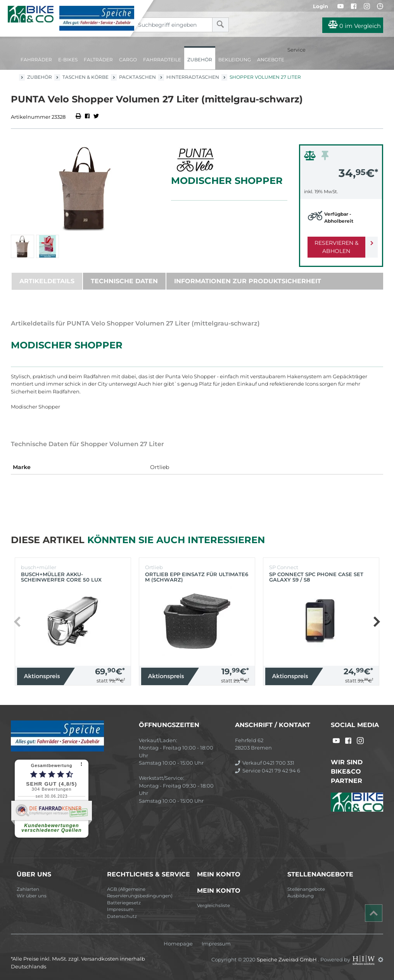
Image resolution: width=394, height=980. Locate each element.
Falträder (98, 60)
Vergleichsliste (213, 906)
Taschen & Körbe (86, 77)
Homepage (178, 944)
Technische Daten (124, 281)
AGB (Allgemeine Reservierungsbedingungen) (140, 893)
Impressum (120, 909)
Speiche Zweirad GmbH (287, 959)
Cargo (128, 60)
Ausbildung (301, 896)
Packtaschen (137, 77)
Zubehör (200, 60)
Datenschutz (122, 916)
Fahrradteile (162, 60)
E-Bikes (68, 60)
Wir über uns (32, 896)
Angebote (271, 60)
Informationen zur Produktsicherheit (248, 281)
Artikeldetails (47, 281)
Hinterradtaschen (193, 77)
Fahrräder (36, 60)
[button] (376, 622)
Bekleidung (235, 60)
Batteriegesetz (124, 903)
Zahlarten (28, 889)
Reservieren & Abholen (335, 247)
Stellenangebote (306, 889)
